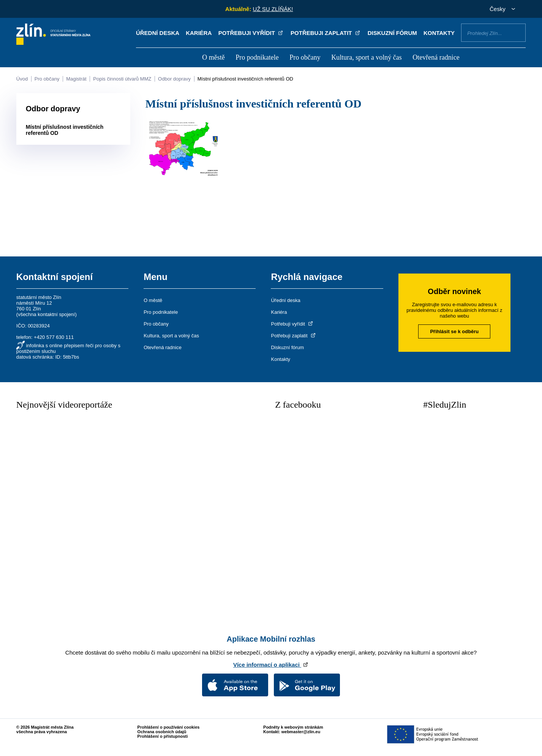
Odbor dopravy (174, 79)
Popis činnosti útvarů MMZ (122, 79)
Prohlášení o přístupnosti (163, 736)
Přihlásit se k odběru (454, 331)
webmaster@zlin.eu (301, 732)
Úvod (22, 79)
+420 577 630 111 (54, 337)
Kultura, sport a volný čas (366, 57)
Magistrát (76, 79)
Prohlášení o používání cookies (169, 727)
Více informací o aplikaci (271, 665)
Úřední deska (158, 33)
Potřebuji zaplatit (326, 33)
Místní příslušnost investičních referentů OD (245, 79)
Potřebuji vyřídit (251, 33)
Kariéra (199, 33)
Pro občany (305, 57)
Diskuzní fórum (392, 33)
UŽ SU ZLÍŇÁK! (273, 9)
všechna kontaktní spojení (46, 314)
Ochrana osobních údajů (162, 732)
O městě (213, 57)
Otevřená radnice (436, 57)
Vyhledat (517, 32)
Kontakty (439, 33)
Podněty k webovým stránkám (293, 727)
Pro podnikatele (257, 57)
